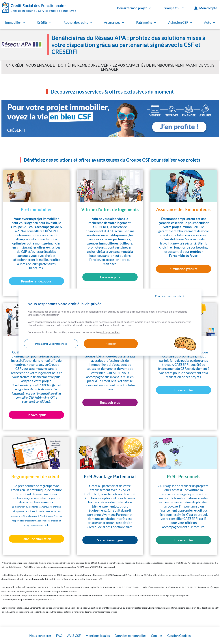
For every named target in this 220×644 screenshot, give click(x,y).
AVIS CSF (74, 636)
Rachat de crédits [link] (78, 22)
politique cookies (110, 332)
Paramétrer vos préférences (51, 344)
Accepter (110, 344)
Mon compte (206, 8)
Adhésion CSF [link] (180, 22)
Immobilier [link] (15, 22)
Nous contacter (40, 636)
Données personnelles (130, 636)
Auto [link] (209, 22)
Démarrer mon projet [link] (134, 8)
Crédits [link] (44, 22)
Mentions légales (98, 636)
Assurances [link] (114, 22)
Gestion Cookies (179, 636)
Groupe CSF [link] (174, 8)
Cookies (157, 636)
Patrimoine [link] (146, 22)
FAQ (59, 636)
